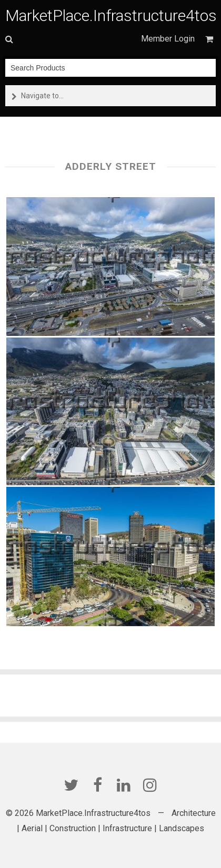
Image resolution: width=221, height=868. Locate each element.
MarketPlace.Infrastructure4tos (111, 16)
